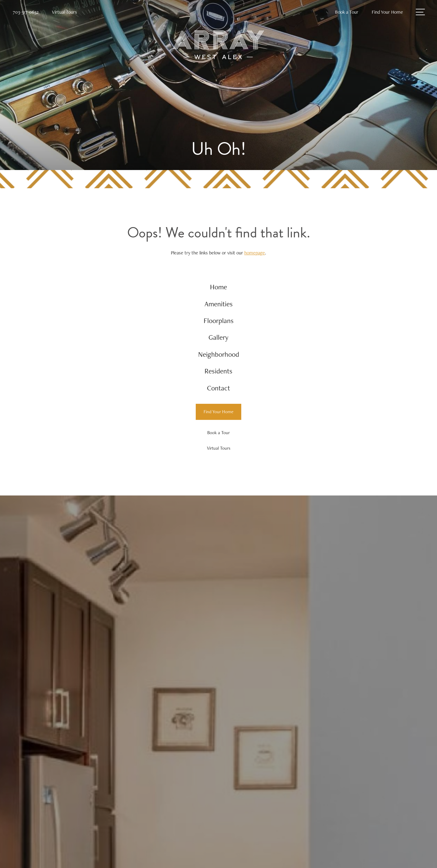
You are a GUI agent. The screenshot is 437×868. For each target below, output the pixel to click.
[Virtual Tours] (218, 452)
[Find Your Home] (218, 415)
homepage (255, 253)
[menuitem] (219, 287)
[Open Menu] (420, 12)
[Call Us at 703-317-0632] (26, 12)
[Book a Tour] (218, 436)
